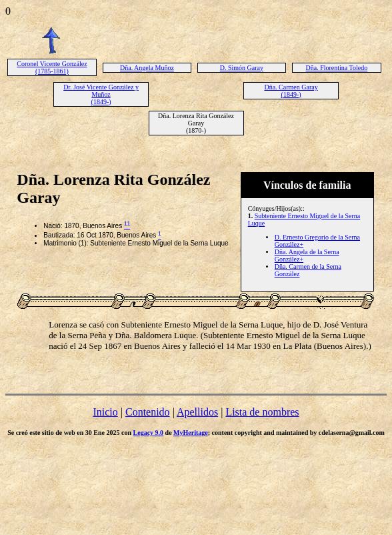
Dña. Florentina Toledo (337, 68)
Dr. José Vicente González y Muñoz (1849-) (101, 94)
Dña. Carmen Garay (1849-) (291, 91)
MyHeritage (191, 433)
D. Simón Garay (242, 68)
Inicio (105, 412)
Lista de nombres (262, 412)
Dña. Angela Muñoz (147, 68)
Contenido (148, 412)
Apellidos (197, 412)
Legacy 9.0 (149, 433)
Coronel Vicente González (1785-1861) (52, 67)
